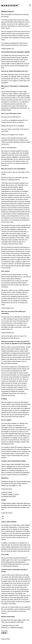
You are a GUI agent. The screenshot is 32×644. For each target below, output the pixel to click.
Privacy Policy (6, 639)
